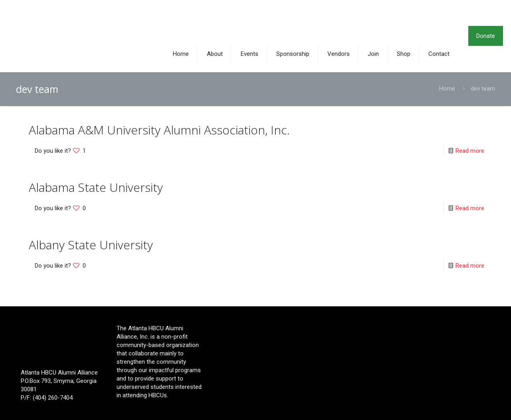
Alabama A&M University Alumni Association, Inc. (159, 130)
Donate (486, 36)
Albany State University (91, 245)
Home (447, 89)
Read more (470, 151)
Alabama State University (96, 187)
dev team (483, 89)
